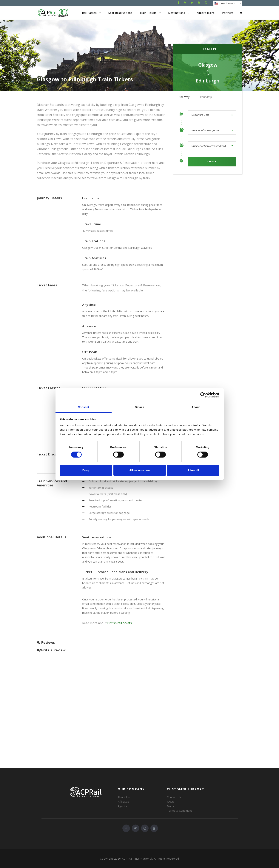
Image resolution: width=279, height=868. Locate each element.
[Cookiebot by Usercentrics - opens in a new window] (203, 395)
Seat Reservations (120, 13)
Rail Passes (89, 13)
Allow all (193, 470)
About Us (124, 797)
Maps (170, 806)
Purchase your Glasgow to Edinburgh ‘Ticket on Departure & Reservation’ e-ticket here (98, 163)
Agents (122, 806)
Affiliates (123, 802)
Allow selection (139, 470)
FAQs (170, 802)
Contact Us (174, 797)
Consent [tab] (83, 407)
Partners (228, 13)
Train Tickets (148, 13)
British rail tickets (120, 623)
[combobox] (228, 3)
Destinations (177, 13)
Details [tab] (140, 407)
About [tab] (196, 407)
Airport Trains (206, 13)
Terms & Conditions (180, 811)
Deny (86, 470)
